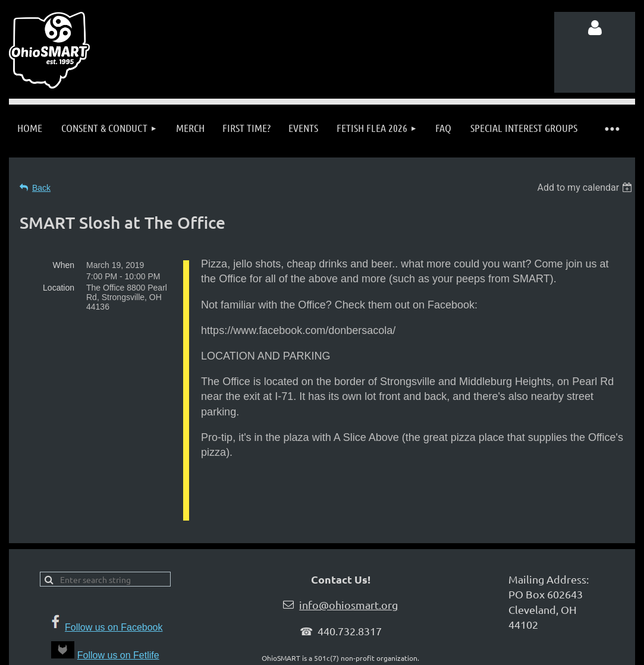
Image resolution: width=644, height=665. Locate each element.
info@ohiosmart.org (348, 599)
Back (41, 188)
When (63, 265)
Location (59, 288)
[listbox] (586, 187)
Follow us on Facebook (114, 621)
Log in (595, 28)
